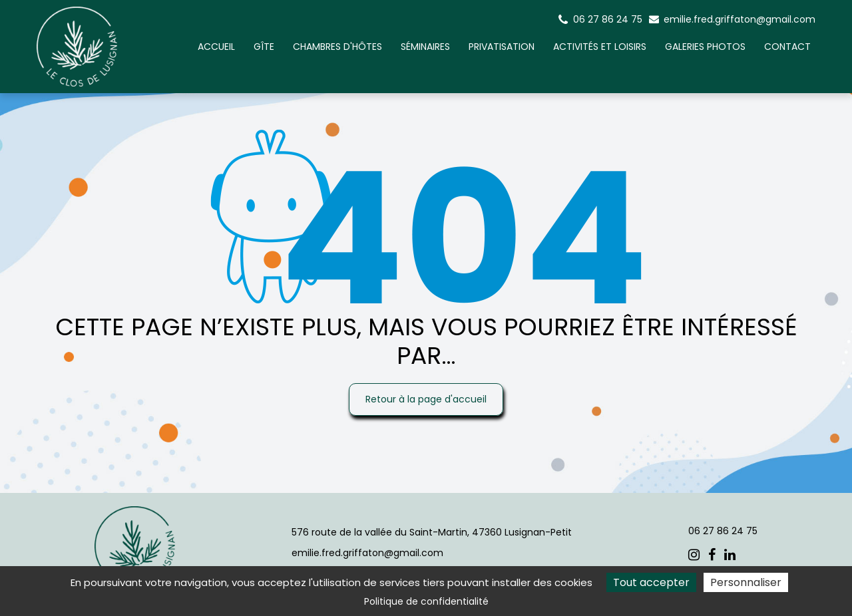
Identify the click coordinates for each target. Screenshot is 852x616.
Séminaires (425, 47)
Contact (787, 47)
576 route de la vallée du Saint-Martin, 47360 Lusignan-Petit (432, 532)
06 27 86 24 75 (723, 531)
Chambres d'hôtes (337, 47)
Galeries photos (705, 47)
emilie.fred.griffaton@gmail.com (732, 19)
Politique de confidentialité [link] (426, 601)
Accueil (216, 47)
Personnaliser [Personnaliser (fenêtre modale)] (746, 582)
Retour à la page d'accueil (426, 399)
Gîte (264, 47)
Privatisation (502, 47)
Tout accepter (651, 582)
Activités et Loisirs (600, 47)
